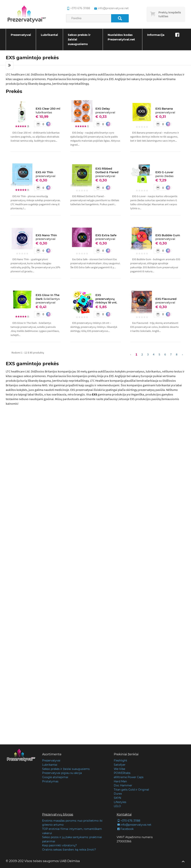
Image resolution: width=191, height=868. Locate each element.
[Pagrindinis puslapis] (27, 14)
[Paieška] (120, 18)
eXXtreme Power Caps (129, 777)
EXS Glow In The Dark (48, 299)
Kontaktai (124, 814)
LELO (117, 806)
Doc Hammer (123, 785)
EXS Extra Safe (106, 237)
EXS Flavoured (166, 301)
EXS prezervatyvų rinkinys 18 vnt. (106, 299)
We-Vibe (119, 769)
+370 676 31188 (128, 821)
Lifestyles (120, 802)
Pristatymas (50, 781)
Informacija (156, 35)
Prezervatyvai (21, 35)
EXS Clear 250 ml (48, 110)
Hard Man (120, 781)
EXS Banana (165, 110)
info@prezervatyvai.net (134, 825)
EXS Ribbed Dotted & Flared (107, 172)
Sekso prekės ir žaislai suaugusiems (79, 39)
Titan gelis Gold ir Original (131, 790)
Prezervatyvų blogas (58, 814)
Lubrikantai (49, 35)
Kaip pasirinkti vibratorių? (59, 845)
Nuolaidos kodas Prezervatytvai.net (121, 37)
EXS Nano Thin (46, 237)
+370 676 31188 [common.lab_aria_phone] (78, 8)
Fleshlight (121, 761)
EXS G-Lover (164, 174)
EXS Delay (105, 110)
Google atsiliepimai (55, 777)
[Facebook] (177, 35)
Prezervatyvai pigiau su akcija (62, 773)
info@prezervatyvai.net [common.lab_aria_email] (111, 8)
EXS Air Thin (45, 174)
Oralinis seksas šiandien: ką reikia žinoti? (69, 850)
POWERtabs (122, 773)
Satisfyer (120, 765)
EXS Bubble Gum (168, 237)
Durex (118, 794)
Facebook (125, 829)
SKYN (117, 798)
